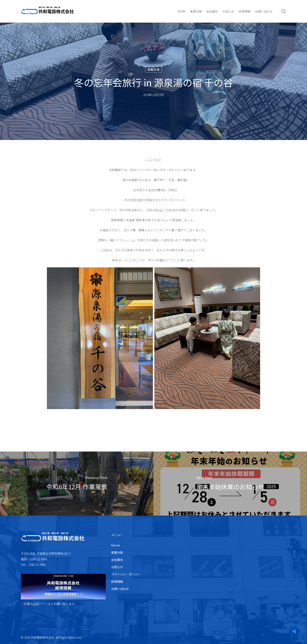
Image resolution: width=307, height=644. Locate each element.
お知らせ (153, 69)
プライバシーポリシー (126, 574)
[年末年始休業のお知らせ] (230, 484)
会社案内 (117, 560)
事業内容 (117, 552)
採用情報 (117, 581)
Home (115, 545)
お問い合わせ (120, 589)
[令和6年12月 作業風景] (77, 484)
